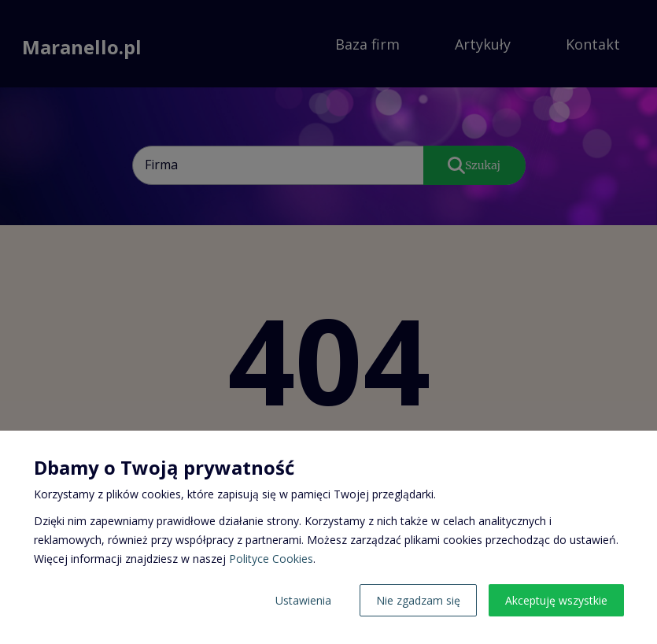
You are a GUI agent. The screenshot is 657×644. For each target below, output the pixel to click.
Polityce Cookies (271, 559)
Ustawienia (303, 600)
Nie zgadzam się (418, 600)
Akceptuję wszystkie (556, 600)
